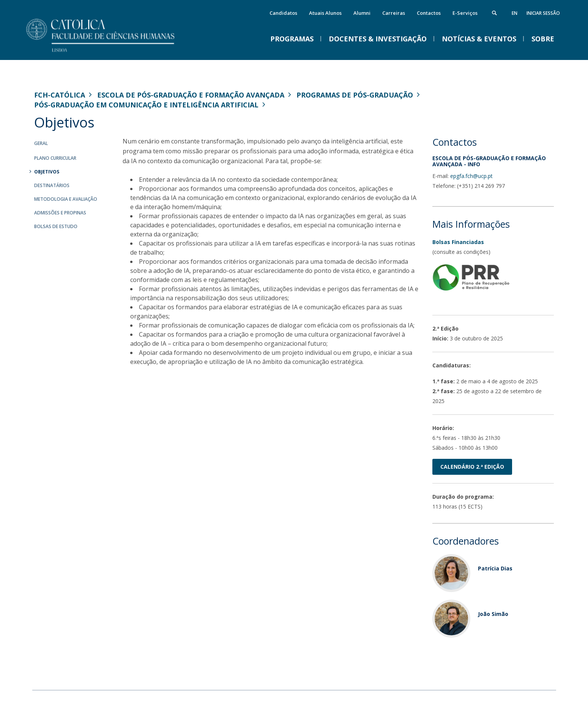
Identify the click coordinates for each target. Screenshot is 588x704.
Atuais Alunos (325, 13)
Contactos (429, 13)
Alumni (362, 13)
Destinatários (52, 185)
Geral (41, 143)
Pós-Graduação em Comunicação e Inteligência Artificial (146, 105)
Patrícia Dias (495, 568)
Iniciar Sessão (543, 13)
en (515, 13)
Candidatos (283, 13)
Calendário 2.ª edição (472, 467)
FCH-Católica (60, 95)
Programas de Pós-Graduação (355, 95)
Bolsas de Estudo (56, 226)
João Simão (493, 614)
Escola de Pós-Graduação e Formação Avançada (191, 95)
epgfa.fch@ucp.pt (471, 176)
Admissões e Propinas (60, 213)
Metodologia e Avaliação (66, 199)
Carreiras (394, 13)
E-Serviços (465, 13)
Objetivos (47, 172)
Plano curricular (55, 158)
